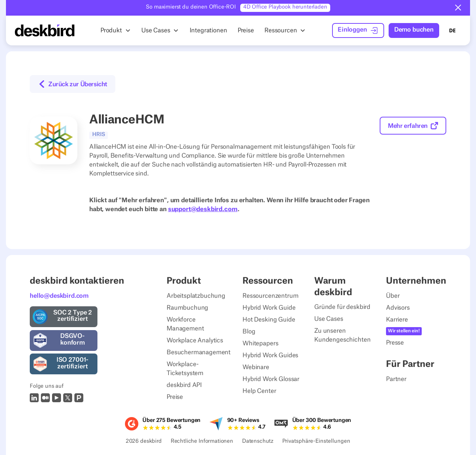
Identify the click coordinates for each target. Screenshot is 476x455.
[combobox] (452, 30)
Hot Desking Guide (269, 320)
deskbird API (184, 385)
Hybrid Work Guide (269, 308)
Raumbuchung (187, 308)
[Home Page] (45, 30)
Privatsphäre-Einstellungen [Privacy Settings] (316, 442)
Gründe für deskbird (342, 307)
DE (452, 30)
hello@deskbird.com (59, 296)
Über (393, 296)
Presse (395, 343)
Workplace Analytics (195, 341)
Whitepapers (260, 343)
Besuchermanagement (199, 352)
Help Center (259, 391)
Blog (249, 332)
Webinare (256, 367)
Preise (175, 397)
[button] (458, 8)
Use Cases (329, 319)
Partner (396, 379)
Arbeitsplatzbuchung (196, 296)
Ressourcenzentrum (270, 296)
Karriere (397, 320)
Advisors (398, 308)
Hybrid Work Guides (270, 355)
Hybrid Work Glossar (271, 379)
